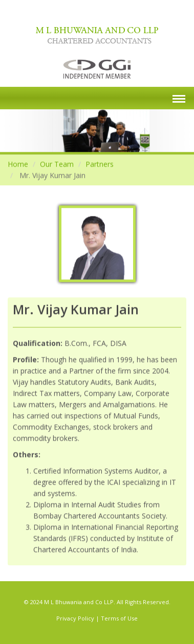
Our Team (57, 164)
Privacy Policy (75, 618)
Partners (100, 164)
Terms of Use (119, 618)
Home (18, 164)
